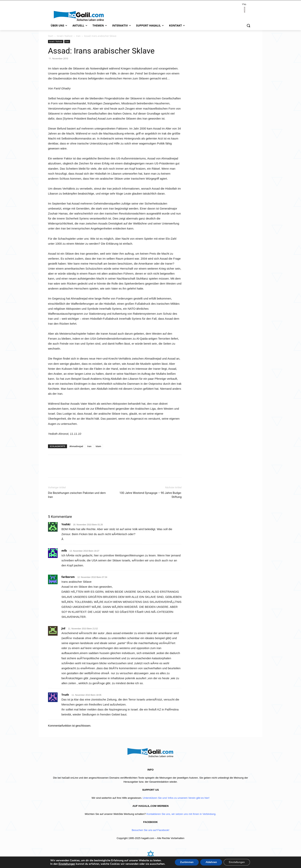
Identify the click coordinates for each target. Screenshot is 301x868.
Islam (98, 446)
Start (51, 36)
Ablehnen (211, 862)
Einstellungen (65, 864)
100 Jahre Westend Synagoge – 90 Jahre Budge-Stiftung (150, 495)
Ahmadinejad (76, 446)
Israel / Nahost (65, 36)
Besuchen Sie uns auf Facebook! (150, 830)
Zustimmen (185, 862)
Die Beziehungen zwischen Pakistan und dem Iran (77, 495)
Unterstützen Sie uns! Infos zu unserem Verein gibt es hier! (176, 798)
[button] (248, 26)
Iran (78, 36)
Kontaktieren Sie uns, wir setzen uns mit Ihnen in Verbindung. (181, 814)
